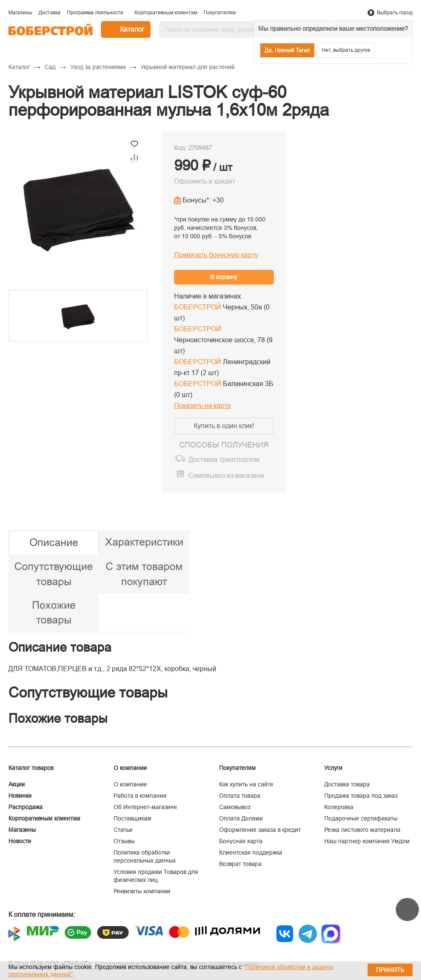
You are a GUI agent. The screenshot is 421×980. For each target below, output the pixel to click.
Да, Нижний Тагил (287, 50)
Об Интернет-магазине (145, 807)
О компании (130, 784)
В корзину (224, 277)
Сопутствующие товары (54, 574)
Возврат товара (240, 864)
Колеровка (339, 807)
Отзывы (124, 841)
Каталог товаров (31, 768)
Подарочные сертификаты (361, 818)
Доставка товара (347, 784)
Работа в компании (140, 796)
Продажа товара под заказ (361, 796)
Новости (20, 841)
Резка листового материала (362, 830)
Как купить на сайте (246, 784)
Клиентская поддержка (251, 852)
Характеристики (144, 542)
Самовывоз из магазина (226, 475)
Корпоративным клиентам (44, 818)
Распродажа (25, 807)
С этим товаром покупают (144, 574)
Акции (17, 784)
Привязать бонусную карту (216, 255)
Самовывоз (235, 807)
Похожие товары (54, 612)
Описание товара (60, 647)
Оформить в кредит (205, 181)
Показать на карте (203, 406)
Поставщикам (132, 818)
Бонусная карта (241, 841)
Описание (54, 542)
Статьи (123, 830)
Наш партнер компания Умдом (367, 841)
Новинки (20, 796)
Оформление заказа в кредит (260, 830)
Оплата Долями (241, 818)
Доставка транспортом (224, 459)
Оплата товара (240, 796)
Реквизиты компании (142, 891)
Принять (390, 970)
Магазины (22, 830)
